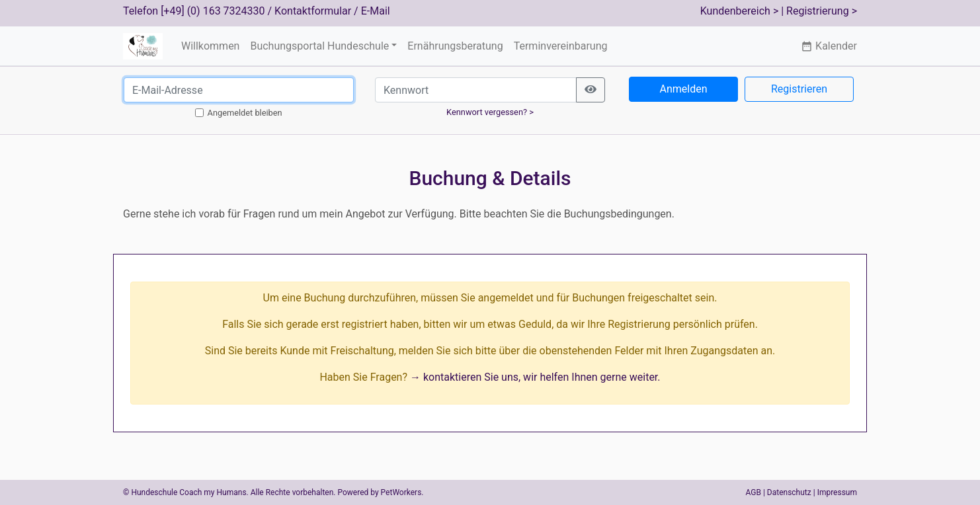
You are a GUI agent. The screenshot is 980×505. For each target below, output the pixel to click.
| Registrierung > (819, 11)
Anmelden (683, 89)
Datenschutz (789, 492)
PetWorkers (401, 492)
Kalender (829, 46)
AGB (754, 492)
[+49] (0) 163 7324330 (213, 11)
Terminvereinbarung (561, 46)
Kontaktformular (313, 11)
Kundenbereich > (740, 11)
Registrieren (799, 89)
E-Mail (376, 11)
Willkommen (210, 46)
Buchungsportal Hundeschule (319, 46)
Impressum (837, 492)
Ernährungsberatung (455, 46)
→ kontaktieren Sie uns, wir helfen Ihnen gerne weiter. (535, 377)
